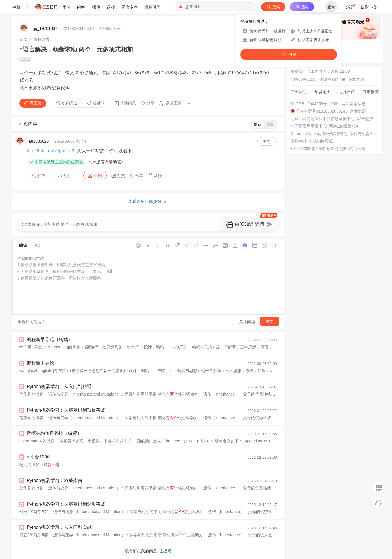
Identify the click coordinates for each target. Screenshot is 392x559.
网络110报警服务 (344, 126)
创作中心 (368, 7)
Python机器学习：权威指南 (55, 480)
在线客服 (356, 79)
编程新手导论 (40, 363)
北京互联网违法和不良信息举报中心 (323, 119)
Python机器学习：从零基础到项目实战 (66, 410)
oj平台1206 (38, 457)
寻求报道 (371, 92)
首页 (23, 39)
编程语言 (42, 39)
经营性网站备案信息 (348, 104)
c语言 (26, 59)
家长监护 (365, 119)
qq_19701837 (45, 28)
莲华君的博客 (31, 394)
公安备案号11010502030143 (322, 111)
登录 (331, 7)
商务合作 (347, 92)
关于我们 (298, 92)
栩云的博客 (29, 464)
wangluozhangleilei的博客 (42, 371)
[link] (23, 39)
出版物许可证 (321, 141)
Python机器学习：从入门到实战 (59, 527)
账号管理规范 (335, 134)
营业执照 (358, 111)
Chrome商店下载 (306, 134)
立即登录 (289, 54)
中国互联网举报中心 (308, 126)
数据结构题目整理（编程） (54, 433)
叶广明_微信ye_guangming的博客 (50, 347)
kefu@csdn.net (332, 79)
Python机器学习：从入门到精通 (59, 387)
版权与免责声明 (364, 134)
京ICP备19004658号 (309, 104)
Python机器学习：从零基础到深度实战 (66, 504)
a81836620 (39, 141)
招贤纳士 (323, 92)
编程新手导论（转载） (50, 339)
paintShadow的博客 (37, 441)
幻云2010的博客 (34, 512)
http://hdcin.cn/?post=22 (51, 151)
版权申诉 (298, 141)
